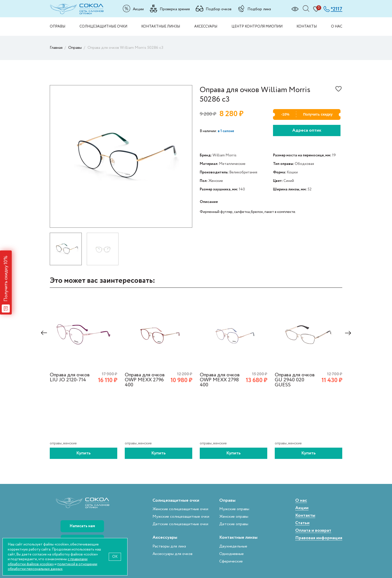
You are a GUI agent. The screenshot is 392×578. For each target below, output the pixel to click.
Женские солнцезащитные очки (180, 509)
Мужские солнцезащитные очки (181, 517)
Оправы (57, 26)
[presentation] (44, 333)
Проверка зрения (175, 9)
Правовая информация (319, 538)
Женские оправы (234, 517)
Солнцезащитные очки (103, 26)
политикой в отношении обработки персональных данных (52, 567)
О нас (337, 26)
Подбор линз (259, 9)
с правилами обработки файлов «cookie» (48, 562)
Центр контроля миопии (257, 26)
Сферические (231, 561)
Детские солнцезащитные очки (180, 524)
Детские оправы (234, 524)
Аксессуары (206, 26)
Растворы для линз (169, 546)
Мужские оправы (234, 509)
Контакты (307, 26)
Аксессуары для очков (172, 554)
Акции (138, 9)
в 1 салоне (226, 131)
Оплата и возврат (313, 531)
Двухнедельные (233, 546)
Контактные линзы (161, 26)
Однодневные (231, 554)
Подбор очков (219, 9)
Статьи (302, 523)
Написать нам (82, 526)
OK (115, 557)
